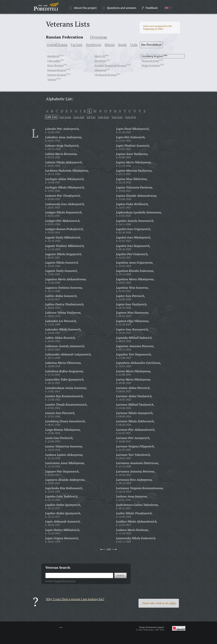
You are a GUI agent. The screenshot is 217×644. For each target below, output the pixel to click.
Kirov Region (55, 65)
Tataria (52, 79)
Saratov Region (57, 75)
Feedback (150, 8)
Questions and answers (119, 8)
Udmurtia (100, 70)
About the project (83, 8)
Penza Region (150, 61)
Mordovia (100, 61)
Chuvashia (54, 61)
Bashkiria (53, 56)
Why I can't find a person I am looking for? (75, 599)
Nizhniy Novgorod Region (110, 65)
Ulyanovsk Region (106, 75)
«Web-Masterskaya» (146, 630)
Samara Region (57, 70)
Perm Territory (151, 65)
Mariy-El (100, 56)
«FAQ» (173, 603)
